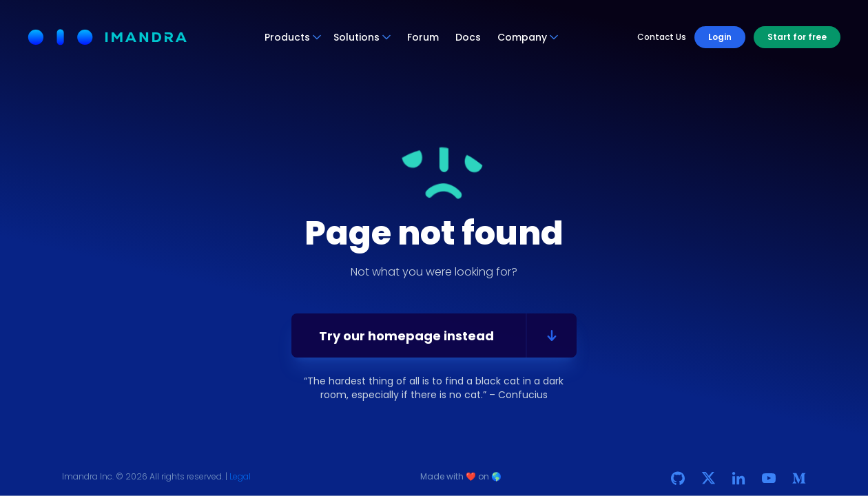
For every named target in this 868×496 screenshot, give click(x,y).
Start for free (797, 37)
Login (720, 37)
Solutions (363, 37)
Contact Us (662, 37)
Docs (468, 37)
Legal (240, 476)
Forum (423, 37)
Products (293, 37)
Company (528, 37)
